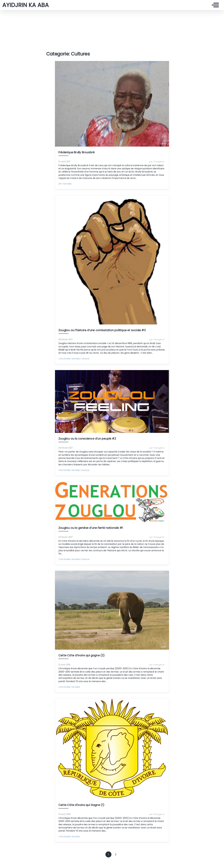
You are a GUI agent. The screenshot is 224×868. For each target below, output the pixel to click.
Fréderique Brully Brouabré (76, 152)
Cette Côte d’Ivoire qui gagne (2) (82, 655)
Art (60, 184)
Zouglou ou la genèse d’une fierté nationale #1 (91, 528)
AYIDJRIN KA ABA (25, 5)
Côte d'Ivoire (64, 359)
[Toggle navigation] (215, 5)
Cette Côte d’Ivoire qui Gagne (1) (81, 805)
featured (67, 184)
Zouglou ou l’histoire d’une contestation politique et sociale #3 (102, 330)
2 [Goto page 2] (116, 854)
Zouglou (85, 359)
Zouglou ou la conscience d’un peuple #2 (87, 439)
